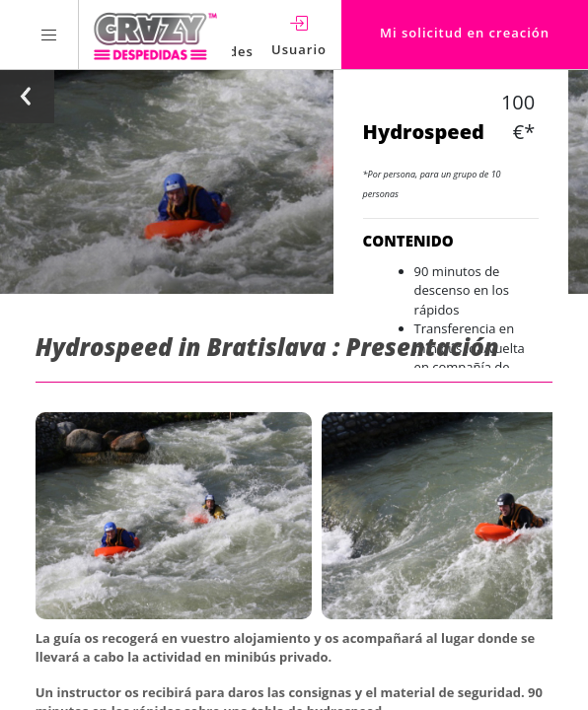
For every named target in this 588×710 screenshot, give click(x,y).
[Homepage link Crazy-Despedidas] (155, 35)
